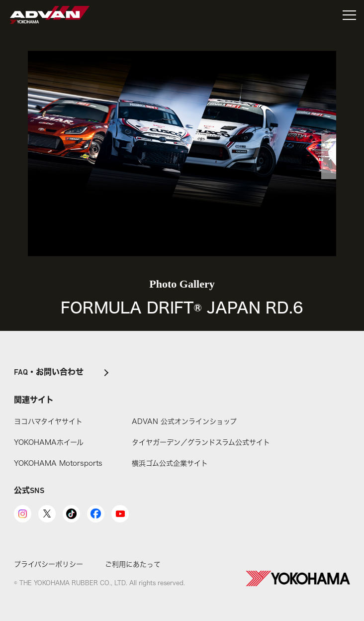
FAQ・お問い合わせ (49, 373)
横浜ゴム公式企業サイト (170, 463)
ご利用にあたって (133, 564)
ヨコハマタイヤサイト (48, 421)
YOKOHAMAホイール (49, 442)
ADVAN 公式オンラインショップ (184, 421)
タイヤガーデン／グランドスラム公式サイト (201, 442)
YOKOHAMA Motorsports (58, 463)
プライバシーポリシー (48, 564)
